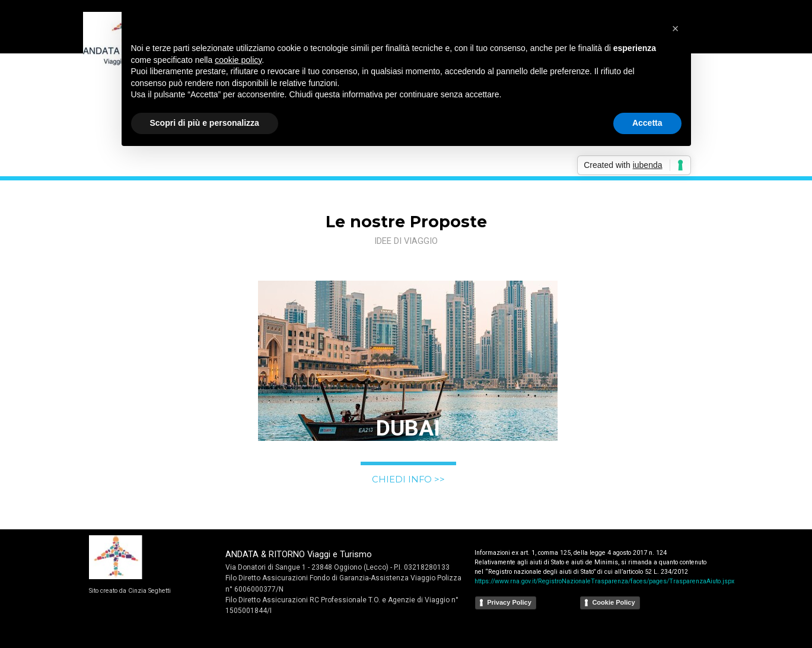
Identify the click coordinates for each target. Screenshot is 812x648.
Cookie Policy (613, 602)
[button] (676, 28)
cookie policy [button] (238, 60)
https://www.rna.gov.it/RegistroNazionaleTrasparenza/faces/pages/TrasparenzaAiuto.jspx (604, 581)
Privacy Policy (509, 602)
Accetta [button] (647, 123)
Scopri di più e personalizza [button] (205, 123)
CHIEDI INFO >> (408, 479)
